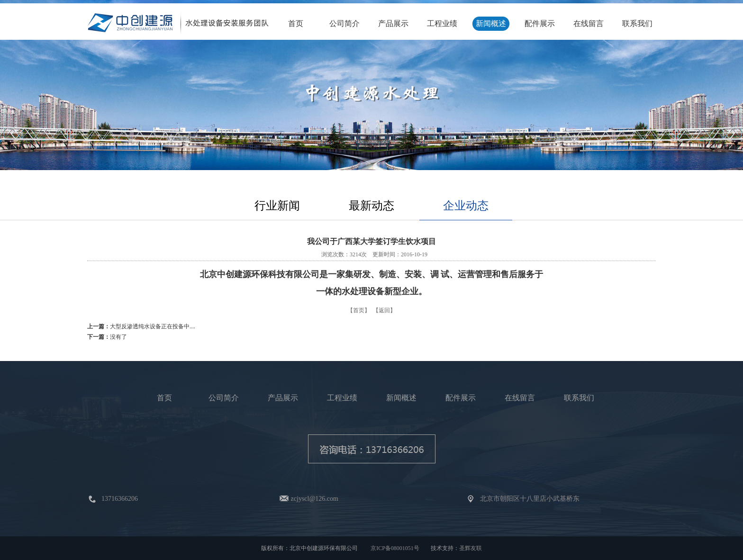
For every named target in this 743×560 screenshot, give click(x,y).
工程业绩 (442, 23)
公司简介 (344, 23)
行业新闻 (277, 206)
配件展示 (540, 23)
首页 (296, 23)
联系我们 (637, 23)
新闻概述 (491, 23)
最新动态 (371, 206)
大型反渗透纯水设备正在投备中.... (153, 326)
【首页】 (359, 310)
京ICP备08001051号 (395, 548)
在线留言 (589, 23)
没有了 (118, 337)
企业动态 (466, 206)
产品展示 (393, 23)
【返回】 (384, 310)
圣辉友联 (471, 548)
